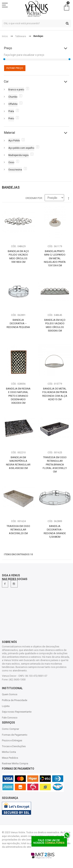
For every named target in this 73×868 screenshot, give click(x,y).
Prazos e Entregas (12, 740)
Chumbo (13, 97)
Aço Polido (14, 141)
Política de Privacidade (15, 700)
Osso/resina (15, 170)
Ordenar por (34, 198)
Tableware (21, 36)
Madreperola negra (18, 155)
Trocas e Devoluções (14, 746)
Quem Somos (10, 694)
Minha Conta (9, 752)
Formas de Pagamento (15, 735)
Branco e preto (16, 90)
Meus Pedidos (10, 758)
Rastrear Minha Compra (15, 763)
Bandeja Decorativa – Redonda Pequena (18, 323)
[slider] (4, 59)
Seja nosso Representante (17, 712)
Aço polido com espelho (21, 148)
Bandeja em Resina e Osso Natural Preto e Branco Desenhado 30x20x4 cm (18, 396)
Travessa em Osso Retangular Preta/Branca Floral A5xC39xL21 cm (55, 464)
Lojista (6, 706)
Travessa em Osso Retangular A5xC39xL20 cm (18, 530)
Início (5, 36)
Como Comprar (10, 729)
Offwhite (13, 104)
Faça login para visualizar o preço (24, 55)
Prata (11, 111)
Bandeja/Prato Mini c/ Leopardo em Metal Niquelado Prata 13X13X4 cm (55, 258)
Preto (11, 119)
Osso (11, 162)
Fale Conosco (10, 718)
